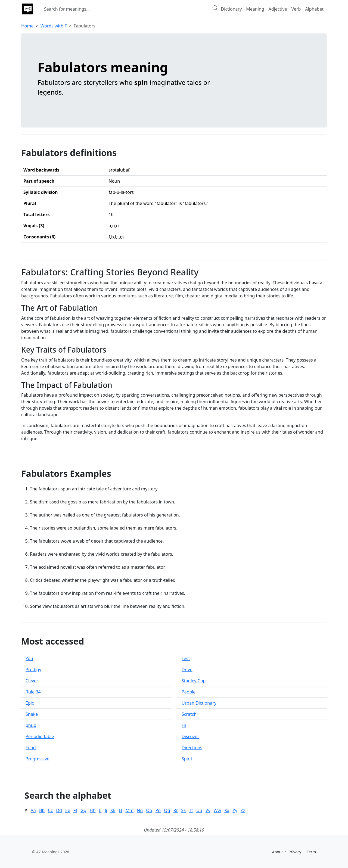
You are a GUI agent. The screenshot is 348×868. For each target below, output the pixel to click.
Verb (296, 9)
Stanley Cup (194, 681)
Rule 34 (33, 692)
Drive (187, 670)
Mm (129, 810)
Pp (158, 810)
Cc (50, 810)
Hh (93, 810)
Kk (113, 810)
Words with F (54, 26)
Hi (184, 725)
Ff (75, 810)
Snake (32, 714)
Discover (190, 736)
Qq (167, 810)
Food (31, 748)
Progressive (37, 759)
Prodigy (33, 670)
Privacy (295, 852)
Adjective (278, 9)
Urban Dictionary (199, 703)
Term (311, 852)
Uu (199, 810)
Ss (184, 810)
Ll (121, 810)
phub (31, 725)
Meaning (255, 9)
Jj (106, 810)
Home (27, 26)
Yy (235, 810)
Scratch (189, 714)
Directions (192, 748)
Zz (243, 810)
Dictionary (232, 9)
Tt (191, 810)
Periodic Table (40, 736)
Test (186, 658)
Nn (140, 810)
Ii (100, 810)
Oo (149, 810)
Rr (176, 810)
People (189, 692)
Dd (59, 810)
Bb (42, 810)
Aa (33, 810)
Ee (68, 810)
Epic (30, 703)
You (29, 658)
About (278, 852)
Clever (32, 681)
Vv (208, 810)
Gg (83, 810)
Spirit (187, 759)
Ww (217, 810)
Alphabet (314, 9)
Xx (227, 810)
